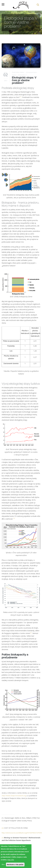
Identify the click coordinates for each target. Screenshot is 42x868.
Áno (3, 865)
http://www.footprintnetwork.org (14, 796)
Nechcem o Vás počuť (15, 866)
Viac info (11, 861)
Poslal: (14, 72)
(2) (3, 828)
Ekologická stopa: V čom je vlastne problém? (24, 80)
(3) (3, 838)
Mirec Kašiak (20, 72)
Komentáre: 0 (22, 75)
